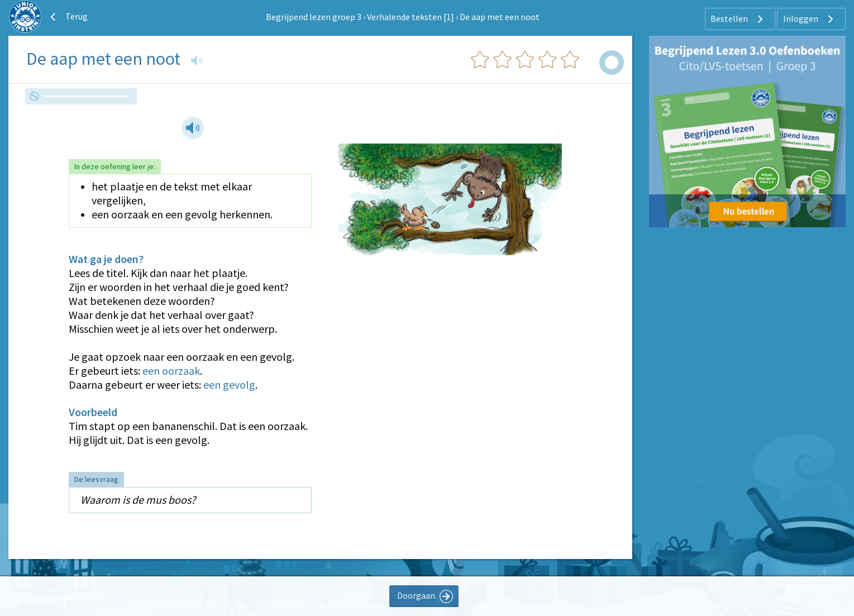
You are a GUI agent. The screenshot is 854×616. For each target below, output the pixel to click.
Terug (68, 17)
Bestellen (738, 19)
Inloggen (810, 19)
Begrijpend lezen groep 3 (314, 17)
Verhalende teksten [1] (411, 17)
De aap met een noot (500, 17)
